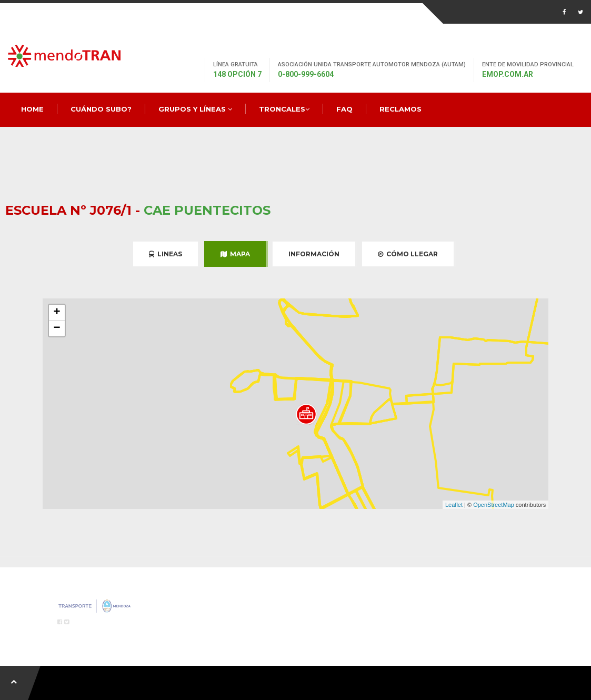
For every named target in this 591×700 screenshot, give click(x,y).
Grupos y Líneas (195, 109)
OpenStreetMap (494, 505)
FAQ (344, 109)
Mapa (235, 254)
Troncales (284, 109)
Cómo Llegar (408, 254)
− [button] (57, 328)
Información (314, 254)
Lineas (166, 254)
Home (32, 109)
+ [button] (57, 313)
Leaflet (454, 505)
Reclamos (400, 109)
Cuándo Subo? (101, 109)
